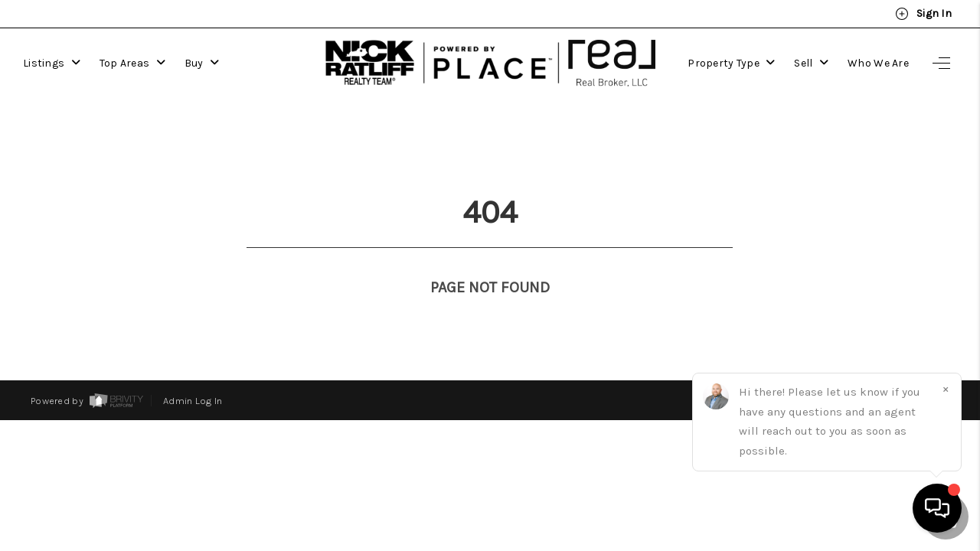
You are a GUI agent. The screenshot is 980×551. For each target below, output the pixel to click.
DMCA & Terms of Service (847, 358)
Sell (812, 61)
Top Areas (132, 61)
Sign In (923, 14)
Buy (202, 61)
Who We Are (878, 61)
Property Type (731, 61)
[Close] (946, 389)
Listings (52, 61)
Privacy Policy (738, 358)
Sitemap (930, 358)
